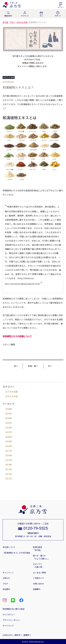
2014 (8, 465)
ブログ (5, 584)
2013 (8, 469)
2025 (8, 414)
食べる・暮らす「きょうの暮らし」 (41, 557)
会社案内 (6, 589)
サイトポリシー (9, 615)
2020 (8, 437)
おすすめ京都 (11, 392)
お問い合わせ (38, 584)
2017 (8, 451)
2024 (8, 418)
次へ (50, 366)
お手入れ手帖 (11, 396)
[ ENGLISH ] (8, 635)
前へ (16, 366)
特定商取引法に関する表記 (14, 609)
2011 (8, 479)
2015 (8, 460)
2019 (8, 441)
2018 (8, 446)
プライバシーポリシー (12, 620)
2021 (8, 432)
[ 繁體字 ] (27, 635)
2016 (8, 455)
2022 (8, 428)
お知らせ (6, 578)
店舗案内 (37, 589)
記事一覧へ (33, 366)
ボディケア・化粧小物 (38, 565)
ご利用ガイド (38, 578)
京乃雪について (9, 547)
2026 (8, 409)
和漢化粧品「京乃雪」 (38, 549)
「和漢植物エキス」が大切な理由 (16, 553)
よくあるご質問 (39, 573)
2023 (8, 423)
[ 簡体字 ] (18, 635)
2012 (8, 474)
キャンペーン (8, 573)
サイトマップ (8, 626)
